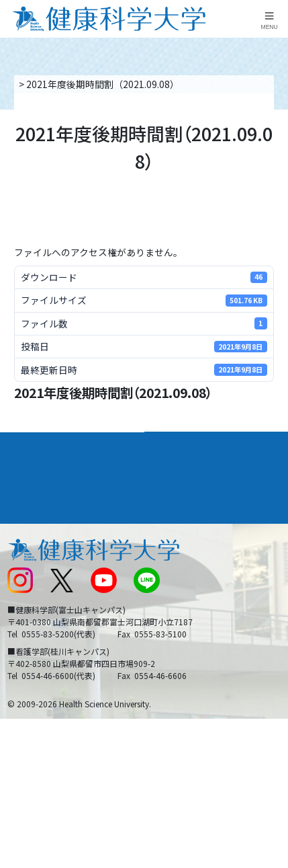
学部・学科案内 (185, 444)
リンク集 (169, 526)
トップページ (45, 84)
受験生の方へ (34, 627)
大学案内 (26, 444)
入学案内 (26, 471)
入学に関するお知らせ (197, 577)
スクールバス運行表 (48, 602)
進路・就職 (175, 471)
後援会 (20, 526)
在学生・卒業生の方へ (197, 627)
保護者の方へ (34, 654)
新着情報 (25, 577)
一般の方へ (173, 654)
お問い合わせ (178, 551)
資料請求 (274, 152)
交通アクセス (34, 551)
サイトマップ (178, 602)
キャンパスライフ (46, 499)
